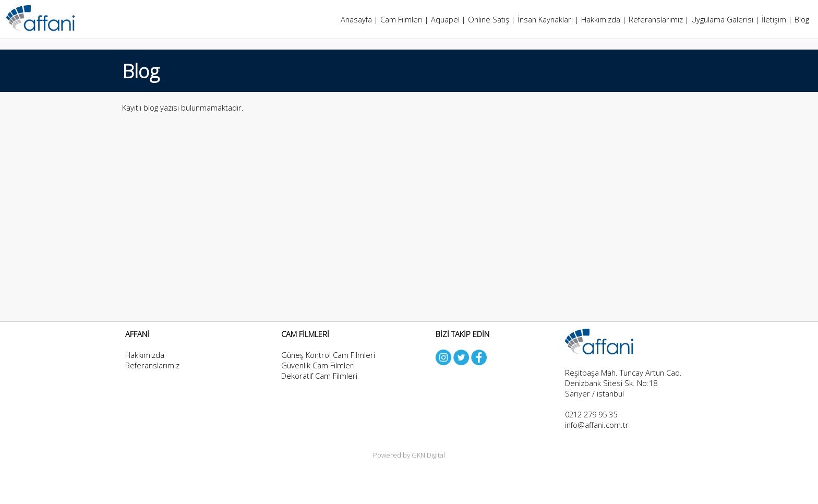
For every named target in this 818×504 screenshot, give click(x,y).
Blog (802, 19)
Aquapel (445, 19)
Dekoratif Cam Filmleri (319, 376)
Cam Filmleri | (406, 19)
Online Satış (489, 19)
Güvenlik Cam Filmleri (318, 365)
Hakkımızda (601, 19)
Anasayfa (356, 19)
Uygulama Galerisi (722, 19)
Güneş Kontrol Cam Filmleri (328, 355)
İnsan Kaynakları (545, 19)
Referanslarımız (656, 19)
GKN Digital (428, 455)
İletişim (774, 19)
